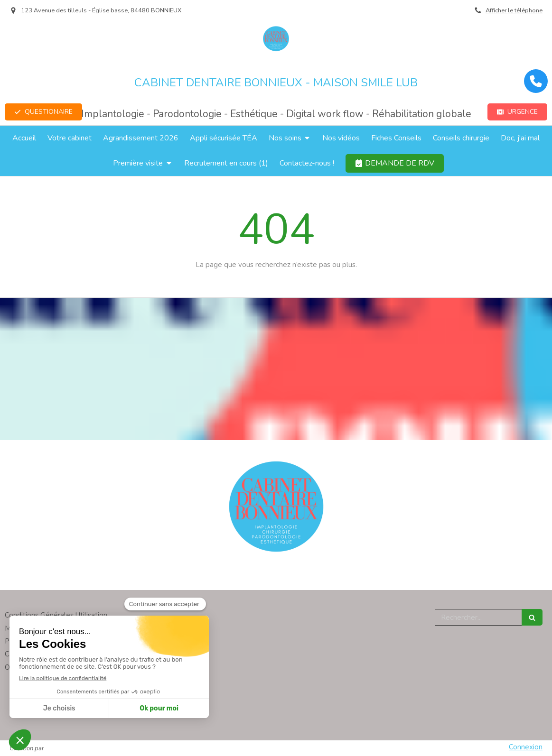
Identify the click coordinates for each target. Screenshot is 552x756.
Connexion (526, 747)
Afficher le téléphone (514, 10)
